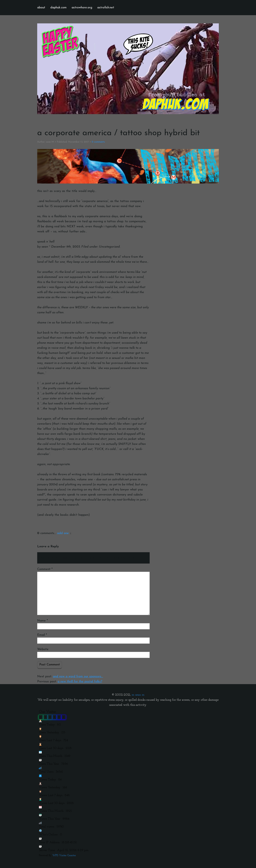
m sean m (138, 695)
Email (42, 635)
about (41, 8)
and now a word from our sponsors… (78, 677)
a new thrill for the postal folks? (80, 682)
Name (43, 621)
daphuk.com (58, 8)
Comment (45, 569)
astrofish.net (106, 8)
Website (43, 649)
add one (63, 533)
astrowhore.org (82, 8)
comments (98, 142)
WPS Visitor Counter (64, 856)
